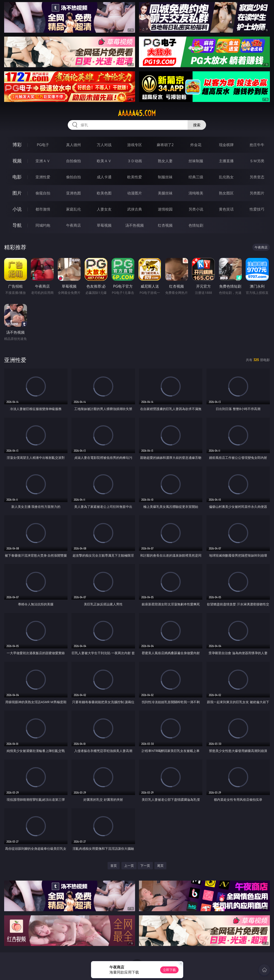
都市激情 (43, 209)
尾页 (160, 866)
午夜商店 (74, 225)
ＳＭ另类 (257, 161)
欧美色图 (104, 193)
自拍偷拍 (74, 161)
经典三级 (196, 177)
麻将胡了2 (165, 145)
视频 (17, 161)
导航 (17, 225)
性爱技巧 (257, 209)
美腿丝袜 (165, 193)
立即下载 (169, 970)
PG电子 (43, 145)
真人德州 (74, 145)
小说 (17, 209)
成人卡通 (104, 177)
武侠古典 (135, 209)
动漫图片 (135, 193)
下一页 (145, 866)
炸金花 (196, 145)
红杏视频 (165, 225)
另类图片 (257, 193)
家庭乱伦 (74, 209)
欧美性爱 (135, 177)
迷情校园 (165, 209)
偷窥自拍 (43, 193)
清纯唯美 (196, 193)
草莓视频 (104, 225)
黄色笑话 (226, 209)
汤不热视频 (135, 225)
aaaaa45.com (137, 113)
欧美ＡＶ (104, 161)
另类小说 (196, 209)
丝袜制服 (196, 161)
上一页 (129, 866)
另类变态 (257, 177)
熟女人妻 (165, 161)
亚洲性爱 (43, 177)
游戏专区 (135, 145)
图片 (17, 193)
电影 (17, 177)
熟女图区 (226, 193)
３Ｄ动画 (135, 161)
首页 (114, 866)
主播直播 (226, 161)
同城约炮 (43, 225)
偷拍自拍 (74, 177)
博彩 (17, 145)
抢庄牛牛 (257, 145)
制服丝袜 (165, 177)
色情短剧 (196, 225)
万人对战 (104, 145)
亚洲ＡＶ (43, 161)
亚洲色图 (74, 193)
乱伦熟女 (226, 177)
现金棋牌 (226, 145)
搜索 (197, 125)
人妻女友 (104, 209)
